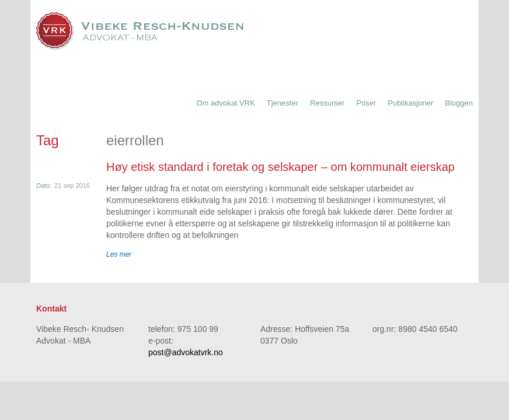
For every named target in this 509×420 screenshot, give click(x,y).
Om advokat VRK (225, 103)
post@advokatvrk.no (186, 352)
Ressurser (327, 103)
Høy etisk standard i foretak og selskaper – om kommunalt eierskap (280, 167)
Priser (366, 103)
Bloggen (459, 103)
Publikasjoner (410, 103)
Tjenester (283, 103)
